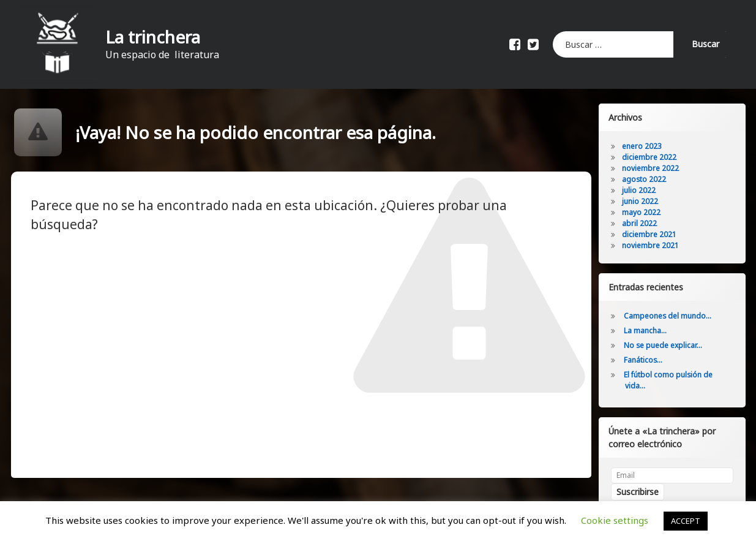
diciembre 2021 (650, 234)
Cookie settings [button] (615, 520)
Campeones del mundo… (668, 316)
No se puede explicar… (664, 345)
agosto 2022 (645, 179)
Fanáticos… (644, 360)
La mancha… (646, 331)
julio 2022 (639, 190)
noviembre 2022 (651, 168)
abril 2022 (640, 223)
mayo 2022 (642, 212)
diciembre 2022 (650, 157)
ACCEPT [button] (686, 521)
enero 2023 (642, 146)
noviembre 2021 (651, 245)
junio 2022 (641, 201)
